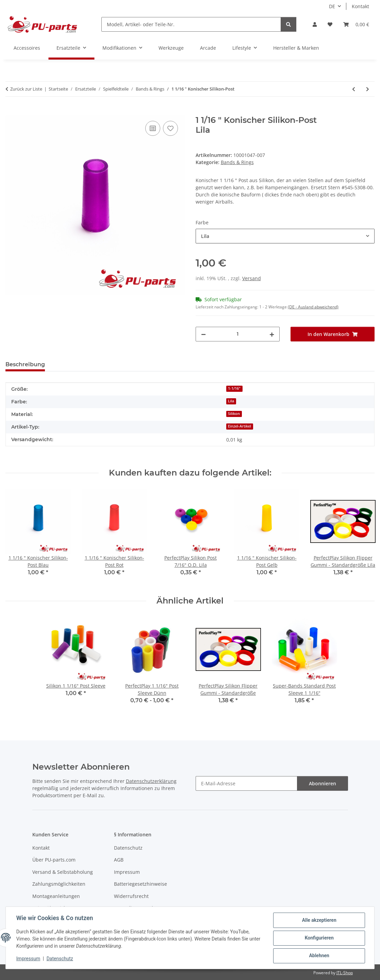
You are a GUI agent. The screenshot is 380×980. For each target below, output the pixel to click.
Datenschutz (60, 959)
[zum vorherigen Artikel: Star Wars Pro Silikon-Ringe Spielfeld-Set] (354, 89)
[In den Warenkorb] (11, 112)
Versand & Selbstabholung (63, 872)
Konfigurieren (319, 938)
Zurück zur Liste (26, 89)
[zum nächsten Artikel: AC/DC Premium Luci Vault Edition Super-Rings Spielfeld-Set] (368, 89)
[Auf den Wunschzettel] (170, 128)
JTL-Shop (345, 973)
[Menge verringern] (203, 334)
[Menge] (238, 334)
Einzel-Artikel (239, 426)
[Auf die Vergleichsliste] (153, 128)
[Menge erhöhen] (272, 334)
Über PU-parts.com (54, 860)
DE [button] (332, 6)
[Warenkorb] (356, 24)
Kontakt (360, 6)
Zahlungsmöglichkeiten (59, 884)
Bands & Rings (237, 162)
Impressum (29, 959)
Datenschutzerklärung (151, 781)
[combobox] (285, 236)
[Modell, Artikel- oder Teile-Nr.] (191, 24)
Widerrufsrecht (131, 896)
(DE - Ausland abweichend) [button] (313, 307)
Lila (231, 401)
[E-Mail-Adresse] (246, 783)
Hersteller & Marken (296, 48)
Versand (252, 278)
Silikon (234, 414)
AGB (119, 860)
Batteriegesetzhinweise (141, 884)
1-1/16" (234, 388)
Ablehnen (319, 956)
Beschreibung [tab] (25, 364)
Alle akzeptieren (319, 920)
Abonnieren (323, 783)
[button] (315, 24)
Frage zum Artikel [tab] (81, 364)
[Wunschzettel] (330, 24)
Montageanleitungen (56, 896)
